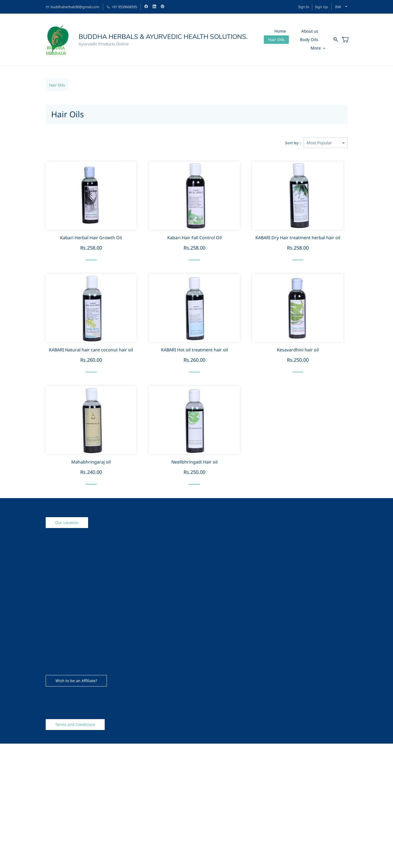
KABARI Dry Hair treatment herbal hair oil (298, 238)
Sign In (304, 7)
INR (338, 7)
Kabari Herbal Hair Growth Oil (91, 238)
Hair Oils (57, 85)
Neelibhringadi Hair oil (194, 462)
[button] (67, 523)
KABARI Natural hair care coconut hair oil (91, 350)
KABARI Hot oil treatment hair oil (194, 350)
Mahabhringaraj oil (91, 462)
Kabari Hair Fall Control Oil (194, 238)
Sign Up (321, 7)
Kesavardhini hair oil (298, 350)
